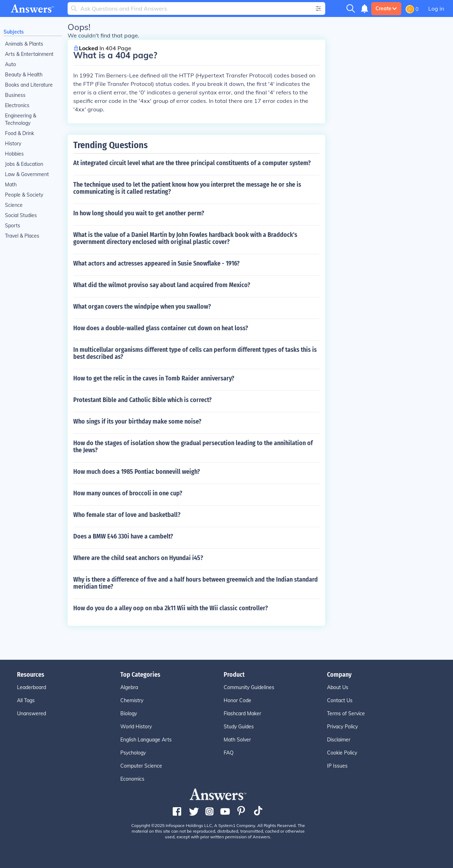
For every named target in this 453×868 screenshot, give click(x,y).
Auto (10, 64)
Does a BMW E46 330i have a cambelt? (123, 536)
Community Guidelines (249, 687)
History (13, 144)
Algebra (129, 687)
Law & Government (27, 174)
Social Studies (21, 215)
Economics (132, 779)
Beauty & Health (24, 75)
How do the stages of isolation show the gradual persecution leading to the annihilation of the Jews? (193, 447)
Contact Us (340, 700)
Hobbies (14, 154)
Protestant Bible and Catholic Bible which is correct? (142, 400)
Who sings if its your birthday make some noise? (137, 421)
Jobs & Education (24, 164)
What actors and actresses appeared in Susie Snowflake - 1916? (156, 263)
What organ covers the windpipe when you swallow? (142, 307)
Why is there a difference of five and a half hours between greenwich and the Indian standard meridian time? (196, 583)
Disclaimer (339, 740)
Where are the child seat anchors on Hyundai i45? (138, 558)
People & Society (24, 195)
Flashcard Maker (242, 713)
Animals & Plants (24, 44)
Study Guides (239, 727)
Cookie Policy (342, 753)
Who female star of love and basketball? (127, 515)
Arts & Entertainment (29, 54)
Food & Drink (19, 133)
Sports (13, 226)
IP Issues (337, 766)
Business (15, 95)
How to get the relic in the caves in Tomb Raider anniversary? (154, 378)
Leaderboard (31, 687)
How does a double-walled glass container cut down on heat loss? (161, 328)
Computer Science (141, 766)
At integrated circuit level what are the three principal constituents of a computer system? (192, 163)
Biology (129, 713)
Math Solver (237, 740)
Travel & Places (22, 236)
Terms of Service (346, 713)
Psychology (133, 753)
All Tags (26, 700)
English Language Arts (146, 740)
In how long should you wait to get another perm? (139, 213)
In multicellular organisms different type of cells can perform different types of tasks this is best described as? (195, 353)
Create (386, 8)
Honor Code (237, 700)
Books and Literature (29, 85)
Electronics (17, 105)
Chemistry (132, 700)
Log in (436, 8)
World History (136, 727)
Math (11, 185)
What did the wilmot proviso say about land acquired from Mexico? (162, 285)
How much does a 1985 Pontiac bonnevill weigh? (137, 472)
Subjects (14, 32)
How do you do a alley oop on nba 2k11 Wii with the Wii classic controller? (171, 608)
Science (14, 205)
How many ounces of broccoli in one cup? (128, 493)
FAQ (229, 753)
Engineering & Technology (21, 119)
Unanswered (31, 713)
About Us (338, 687)
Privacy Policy (342, 727)
